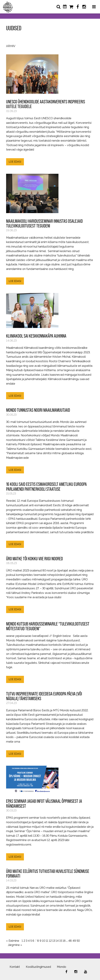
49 (74, 941)
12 (50, 941)
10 (44, 941)
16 (64, 941)
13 (54, 941)
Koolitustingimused (38, 967)
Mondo (62, 967)
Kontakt (15, 967)
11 (47, 941)
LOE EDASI (15, 162)
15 (61, 941)
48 (70, 941)
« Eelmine (13, 941)
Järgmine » (15, 945)
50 (78, 941)
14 (57, 941)
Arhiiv (11, 46)
